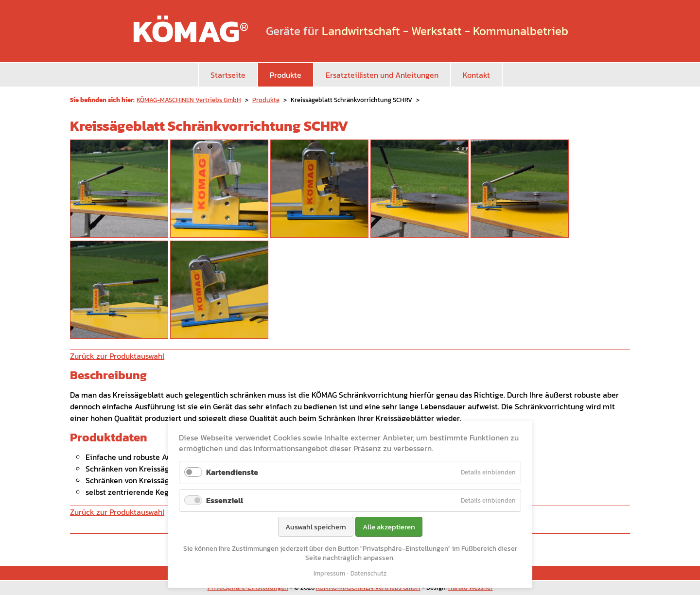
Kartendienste (232, 472)
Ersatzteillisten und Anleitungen (382, 75)
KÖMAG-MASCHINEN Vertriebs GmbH (189, 100)
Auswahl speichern (316, 527)
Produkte (286, 75)
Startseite (228, 75)
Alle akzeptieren (389, 527)
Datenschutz (368, 573)
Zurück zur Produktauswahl (117, 356)
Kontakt (476, 75)
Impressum (329, 573)
